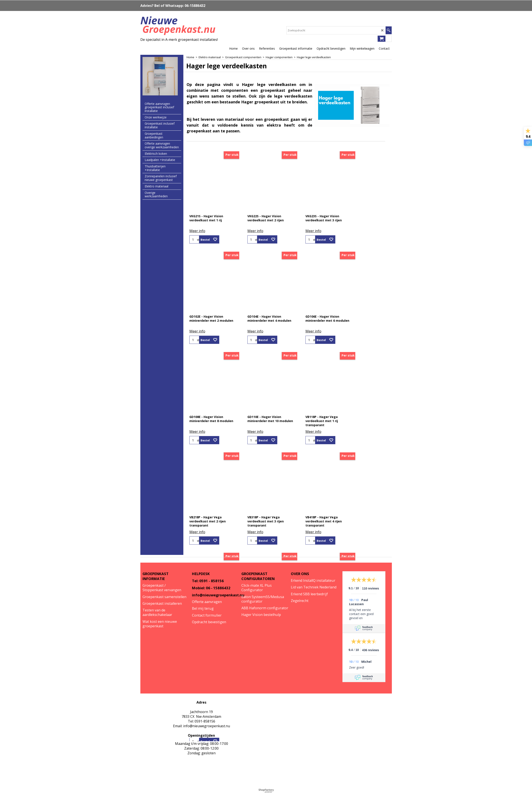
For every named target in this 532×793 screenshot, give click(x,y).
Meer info (197, 231)
